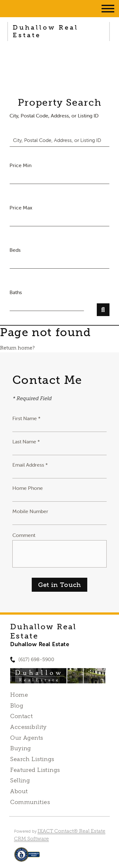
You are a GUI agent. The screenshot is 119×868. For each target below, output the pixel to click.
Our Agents (26, 738)
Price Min (20, 165)
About (19, 791)
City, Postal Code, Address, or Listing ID (54, 116)
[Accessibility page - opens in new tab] (27, 858)
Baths (16, 292)
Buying (21, 748)
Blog (17, 706)
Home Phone (28, 488)
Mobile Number (30, 511)
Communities (30, 802)
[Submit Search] (103, 310)
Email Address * (30, 465)
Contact (21, 716)
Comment (24, 535)
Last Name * (26, 441)
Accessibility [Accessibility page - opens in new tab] (28, 727)
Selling (20, 780)
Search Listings (32, 759)
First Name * (26, 418)
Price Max (21, 208)
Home (19, 695)
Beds (15, 250)
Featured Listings (35, 770)
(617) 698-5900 (36, 659)
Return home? (17, 348)
